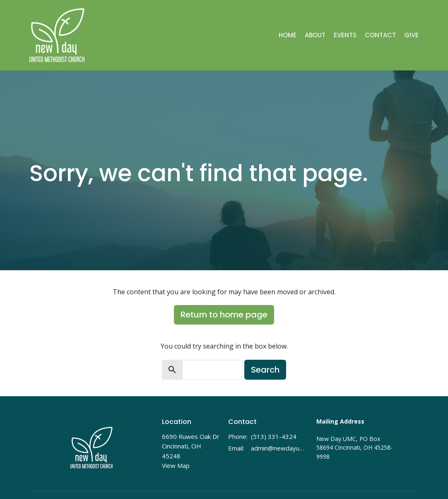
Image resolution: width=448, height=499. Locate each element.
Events (345, 35)
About (315, 35)
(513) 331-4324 (274, 436)
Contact (380, 35)
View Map (176, 465)
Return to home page (224, 315)
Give (411, 35)
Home (288, 35)
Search (265, 370)
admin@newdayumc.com (279, 448)
